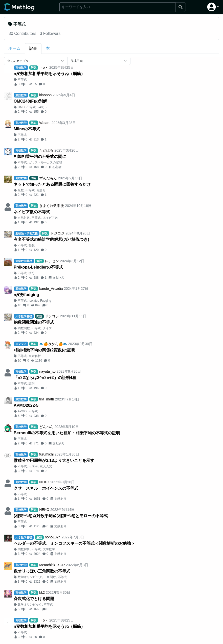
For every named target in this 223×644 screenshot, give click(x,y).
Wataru (45, 123)
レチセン (52, 261)
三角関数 (50, 577)
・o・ (44, 67)
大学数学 (49, 549)
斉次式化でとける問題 (34, 599)
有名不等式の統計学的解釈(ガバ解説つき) (51, 239)
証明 (32, 384)
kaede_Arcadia (51, 289)
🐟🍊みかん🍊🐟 (53, 344)
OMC (21, 107)
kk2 (42, 592)
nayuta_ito (47, 371)
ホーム (14, 48)
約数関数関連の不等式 (34, 322)
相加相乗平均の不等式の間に (40, 157)
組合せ (41, 190)
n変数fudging (26, 295)
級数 (21, 190)
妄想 (32, 245)
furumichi (46, 454)
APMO (22, 411)
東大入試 (46, 466)
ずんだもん (48, 178)
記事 (33, 48)
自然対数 (24, 218)
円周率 (33, 466)
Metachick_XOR (52, 565)
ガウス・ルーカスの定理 (45, 162)
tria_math (47, 399)
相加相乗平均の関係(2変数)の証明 (44, 350)
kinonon (45, 95)
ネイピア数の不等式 (32, 212)
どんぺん (46, 427)
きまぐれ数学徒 (52, 206)
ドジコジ (57, 233)
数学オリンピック (30, 577)
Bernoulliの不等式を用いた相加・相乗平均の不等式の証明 (67, 433)
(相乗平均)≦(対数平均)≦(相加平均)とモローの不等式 (61, 516)
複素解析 (35, 356)
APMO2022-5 (26, 405)
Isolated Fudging (40, 301)
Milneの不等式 (27, 129)
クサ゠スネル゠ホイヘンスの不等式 (46, 488)
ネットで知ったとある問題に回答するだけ (52, 184)
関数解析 (24, 549)
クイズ (47, 328)
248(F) (42, 107)
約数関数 (24, 328)
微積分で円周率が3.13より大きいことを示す (54, 460)
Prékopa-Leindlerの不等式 (38, 267)
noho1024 (53, 537)
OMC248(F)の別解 (30, 101)
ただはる (46, 150)
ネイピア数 (50, 218)
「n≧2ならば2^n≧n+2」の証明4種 (45, 378)
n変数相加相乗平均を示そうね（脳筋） (49, 74)
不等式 (22, 80)
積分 (32, 273)
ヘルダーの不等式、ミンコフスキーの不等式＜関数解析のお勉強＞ (74, 543)
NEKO (44, 482)
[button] (213, 7)
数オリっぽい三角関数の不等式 (42, 571)
